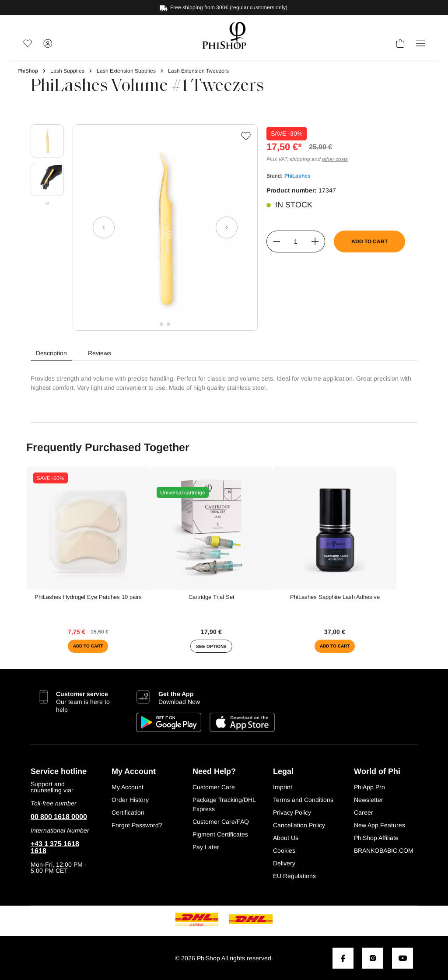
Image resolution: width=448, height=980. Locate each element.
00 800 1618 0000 (59, 817)
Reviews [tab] (100, 353)
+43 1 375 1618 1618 (55, 847)
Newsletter (369, 800)
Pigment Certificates (220, 834)
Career (364, 812)
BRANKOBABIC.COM (384, 850)
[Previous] (104, 227)
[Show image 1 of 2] (161, 324)
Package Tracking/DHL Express (224, 804)
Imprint (283, 787)
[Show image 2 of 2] (168, 324)
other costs (335, 159)
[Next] (227, 227)
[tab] (51, 353)
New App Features (380, 825)
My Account (128, 787)
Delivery (284, 863)
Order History (130, 800)
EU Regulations (294, 876)
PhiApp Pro (369, 787)
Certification (128, 812)
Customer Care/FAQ (221, 822)
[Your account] (48, 45)
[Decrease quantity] (276, 241)
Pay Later (206, 847)
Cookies (284, 850)
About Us (286, 838)
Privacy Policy (292, 812)
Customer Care (214, 787)
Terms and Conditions (303, 800)
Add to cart (369, 241)
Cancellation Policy (299, 825)
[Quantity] (296, 241)
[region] (140, 227)
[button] (420, 45)
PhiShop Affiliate (376, 838)
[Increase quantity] (315, 241)
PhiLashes (297, 176)
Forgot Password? (137, 825)
